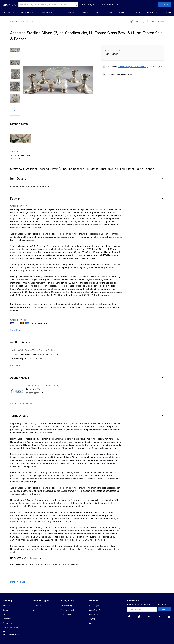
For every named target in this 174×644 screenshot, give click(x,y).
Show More (16, 330)
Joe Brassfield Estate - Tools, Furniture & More (32, 350)
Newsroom (8, 623)
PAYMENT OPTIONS (18, 320)
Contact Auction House (21, 404)
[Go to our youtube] (169, 617)
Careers (6, 610)
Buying (92, 619)
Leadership (8, 619)
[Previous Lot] (132, 21)
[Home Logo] (10, 5)
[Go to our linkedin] (159, 617)
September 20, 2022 (113, 50)
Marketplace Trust (11, 627)
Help (34, 610)
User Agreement (67, 610)
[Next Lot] (143, 21)
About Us (7, 606)
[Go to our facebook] (129, 617)
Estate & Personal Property (22, 21)
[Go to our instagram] (149, 617)
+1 (15, 111)
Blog (5, 614)
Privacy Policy (66, 606)
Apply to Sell (94, 614)
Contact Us (36, 606)
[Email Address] (142, 609)
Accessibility (66, 614)
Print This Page (18, 582)
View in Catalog (157, 21)
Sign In (164, 5)
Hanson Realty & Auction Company (133, 67)
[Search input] (46, 5)
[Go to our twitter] (139, 617)
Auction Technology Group (11, 633)
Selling (92, 623)
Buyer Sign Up (95, 610)
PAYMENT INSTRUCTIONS (20, 206)
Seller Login (94, 606)
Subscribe (165, 609)
